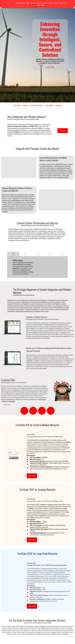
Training (33, 3)
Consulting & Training (37, 105)
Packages (58, 105)
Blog (39, 5)
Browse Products (20, 3)
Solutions (26, 105)
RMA (28, 3)
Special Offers (49, 105)
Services (39, 3)
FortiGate (45, 3)
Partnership (62, 3)
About (43, 5)
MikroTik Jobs (54, 3)
